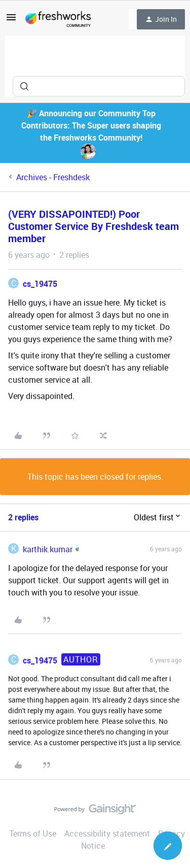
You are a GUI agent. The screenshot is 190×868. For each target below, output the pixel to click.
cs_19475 (40, 284)
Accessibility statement (107, 833)
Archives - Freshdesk (53, 177)
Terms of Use (33, 833)
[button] (11, 20)
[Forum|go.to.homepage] (58, 19)
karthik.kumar (48, 549)
